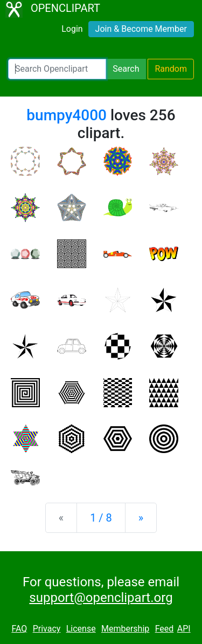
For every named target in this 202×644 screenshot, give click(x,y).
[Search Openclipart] (57, 69)
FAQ (19, 629)
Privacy (47, 629)
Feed (165, 629)
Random (171, 69)
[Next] (141, 518)
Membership (125, 629)
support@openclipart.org (101, 598)
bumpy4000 (67, 115)
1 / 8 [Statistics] (101, 518)
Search (126, 69)
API (184, 629)
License (81, 629)
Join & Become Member (141, 29)
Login (72, 29)
